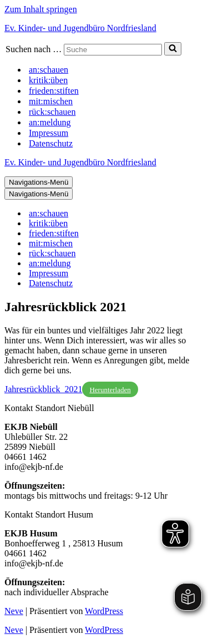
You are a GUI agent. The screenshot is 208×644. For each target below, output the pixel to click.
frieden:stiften (54, 91)
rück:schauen (52, 112)
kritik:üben (48, 80)
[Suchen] (113, 50)
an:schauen (49, 70)
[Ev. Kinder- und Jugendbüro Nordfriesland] (104, 28)
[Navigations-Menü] (39, 182)
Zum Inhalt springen (41, 9)
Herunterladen (110, 390)
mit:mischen (51, 101)
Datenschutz (51, 143)
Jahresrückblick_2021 (43, 389)
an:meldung (50, 122)
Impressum (49, 133)
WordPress (104, 611)
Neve (14, 611)
